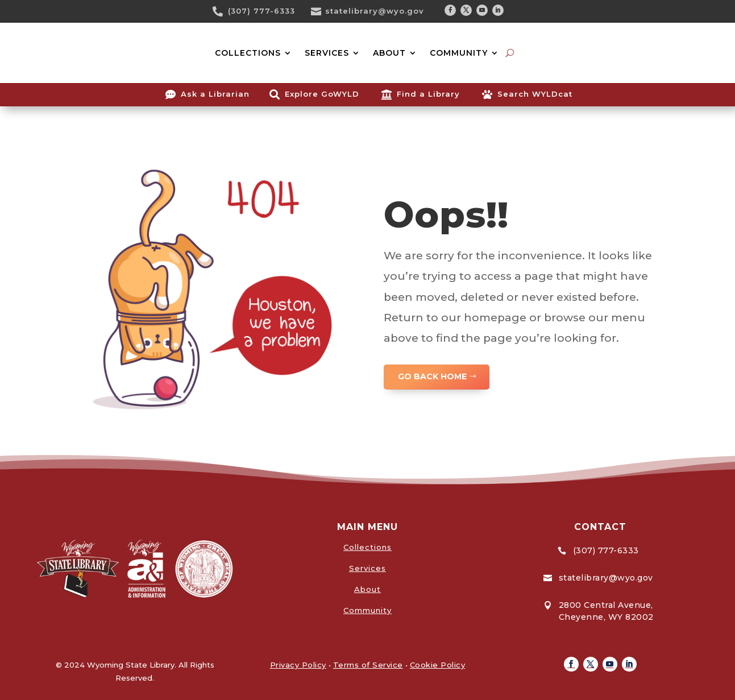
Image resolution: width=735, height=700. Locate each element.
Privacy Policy (298, 665)
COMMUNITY (459, 53)
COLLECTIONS (248, 53)
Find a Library (428, 94)
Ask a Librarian (215, 94)
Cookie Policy (438, 665)
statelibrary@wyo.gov (375, 11)
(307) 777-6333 (261, 11)
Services (367, 568)
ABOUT (389, 53)
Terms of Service (368, 665)
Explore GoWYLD (322, 94)
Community (367, 610)
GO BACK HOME (432, 376)
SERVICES (327, 53)
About (367, 589)
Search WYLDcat (535, 94)
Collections (367, 547)
